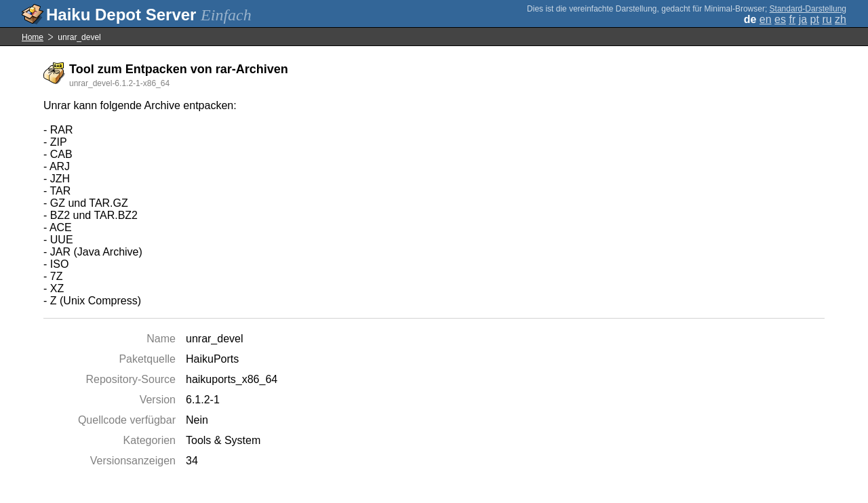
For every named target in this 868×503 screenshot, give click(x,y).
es (780, 19)
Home (33, 37)
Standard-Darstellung (808, 9)
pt (815, 19)
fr (792, 19)
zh (841, 19)
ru (827, 19)
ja (803, 19)
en (766, 19)
